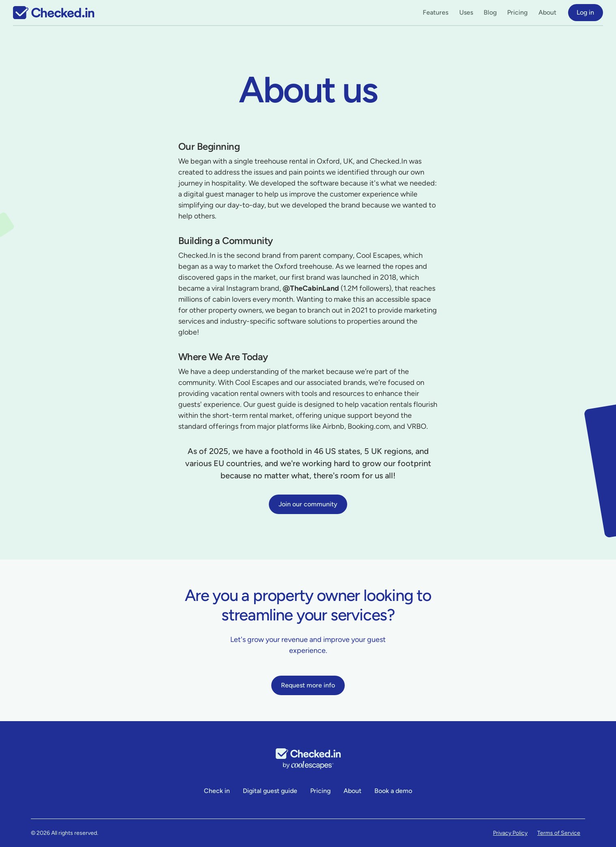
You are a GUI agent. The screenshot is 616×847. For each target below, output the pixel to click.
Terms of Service (559, 833)
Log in (585, 12)
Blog (490, 12)
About (547, 12)
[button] (436, 13)
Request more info (308, 685)
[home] (54, 13)
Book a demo (393, 791)
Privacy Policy (510, 833)
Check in (217, 791)
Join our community (308, 504)
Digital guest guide (270, 791)
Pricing (517, 12)
